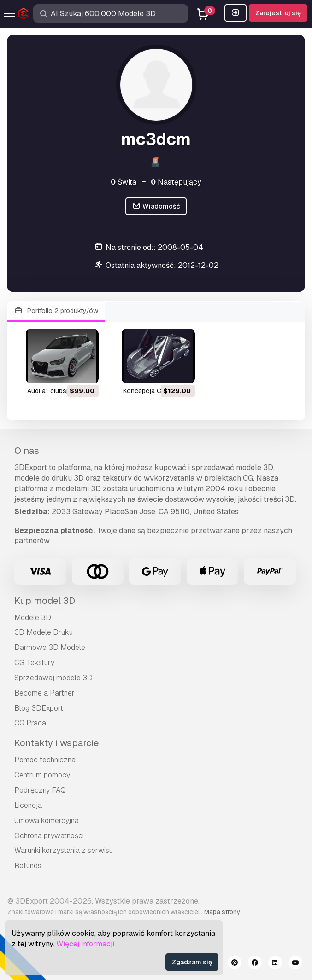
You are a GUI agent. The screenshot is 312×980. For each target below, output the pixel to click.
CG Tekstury (34, 663)
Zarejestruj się (278, 13)
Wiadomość (156, 206)
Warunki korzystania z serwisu (64, 850)
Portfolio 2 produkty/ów (56, 311)
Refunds (28, 866)
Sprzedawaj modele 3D (53, 678)
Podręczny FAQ (40, 790)
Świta (124, 182)
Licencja (28, 805)
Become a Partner (44, 693)
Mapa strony (222, 912)
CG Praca (30, 723)
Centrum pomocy (42, 775)
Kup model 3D (45, 601)
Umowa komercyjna (47, 821)
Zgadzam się (192, 962)
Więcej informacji (85, 944)
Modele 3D (33, 618)
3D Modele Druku (44, 632)
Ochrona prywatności (49, 836)
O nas (27, 451)
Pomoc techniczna (45, 760)
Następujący (176, 182)
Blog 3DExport (39, 708)
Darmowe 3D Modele (50, 647)
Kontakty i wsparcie (56, 743)
